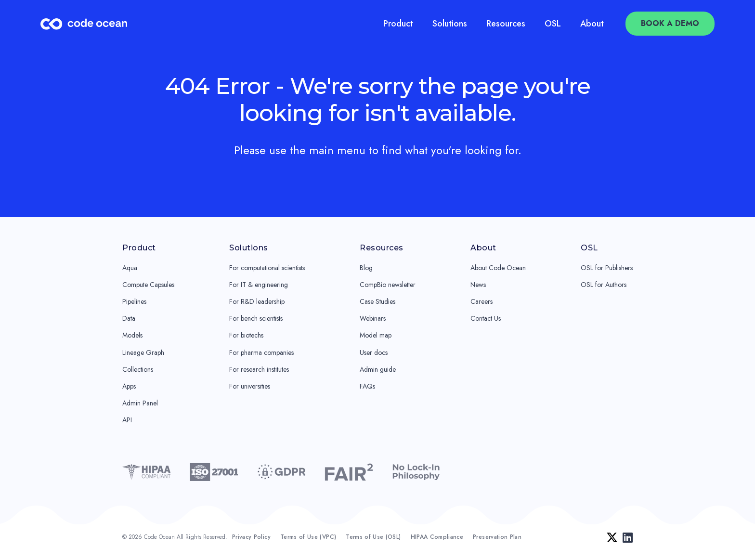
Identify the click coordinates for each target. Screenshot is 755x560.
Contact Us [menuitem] (486, 318)
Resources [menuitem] (506, 24)
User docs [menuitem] (374, 352)
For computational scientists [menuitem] (267, 268)
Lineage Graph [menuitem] (143, 352)
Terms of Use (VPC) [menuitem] (308, 537)
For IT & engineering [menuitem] (259, 285)
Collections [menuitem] (138, 369)
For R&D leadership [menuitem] (257, 301)
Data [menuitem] (129, 318)
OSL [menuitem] (553, 24)
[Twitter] (612, 537)
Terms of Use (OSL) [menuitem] (373, 537)
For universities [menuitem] (250, 386)
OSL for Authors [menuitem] (604, 285)
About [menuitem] (592, 24)
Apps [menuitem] (129, 386)
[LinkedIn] (628, 537)
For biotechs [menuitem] (246, 335)
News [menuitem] (478, 285)
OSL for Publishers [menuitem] (607, 268)
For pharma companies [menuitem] (261, 352)
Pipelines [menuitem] (134, 301)
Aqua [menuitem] (130, 268)
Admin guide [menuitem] (378, 369)
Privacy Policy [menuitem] (251, 537)
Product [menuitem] (398, 24)
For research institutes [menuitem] (259, 369)
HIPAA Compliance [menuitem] (437, 537)
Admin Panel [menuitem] (140, 403)
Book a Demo (670, 23)
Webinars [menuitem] (373, 318)
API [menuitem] (127, 420)
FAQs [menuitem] (367, 386)
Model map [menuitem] (376, 335)
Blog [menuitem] (366, 268)
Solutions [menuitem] (450, 24)
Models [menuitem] (132, 335)
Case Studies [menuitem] (377, 301)
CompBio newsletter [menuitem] (388, 285)
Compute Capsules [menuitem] (148, 285)
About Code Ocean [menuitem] (498, 268)
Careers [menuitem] (482, 301)
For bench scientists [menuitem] (256, 318)
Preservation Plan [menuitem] (497, 537)
